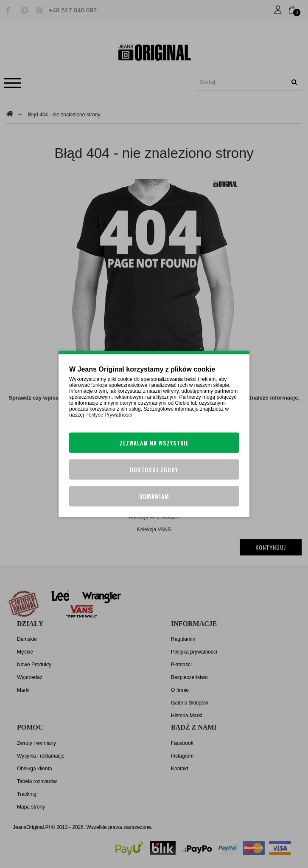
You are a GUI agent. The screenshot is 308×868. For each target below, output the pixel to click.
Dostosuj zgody (154, 470)
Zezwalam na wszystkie (154, 443)
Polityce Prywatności (109, 415)
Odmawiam (154, 496)
